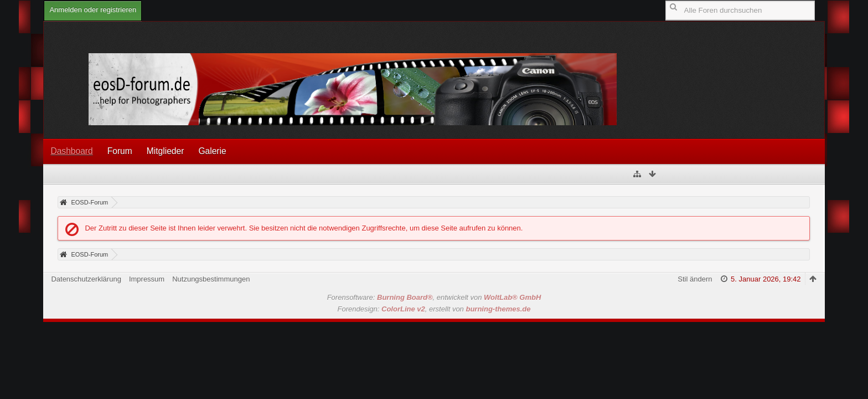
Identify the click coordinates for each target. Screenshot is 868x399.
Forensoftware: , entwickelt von (434, 297)
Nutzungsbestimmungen (211, 279)
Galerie (212, 151)
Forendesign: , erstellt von (434, 309)
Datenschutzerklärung (86, 279)
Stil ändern (695, 279)
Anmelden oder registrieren (93, 10)
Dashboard (71, 151)
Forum (120, 151)
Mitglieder (166, 151)
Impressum (147, 279)
